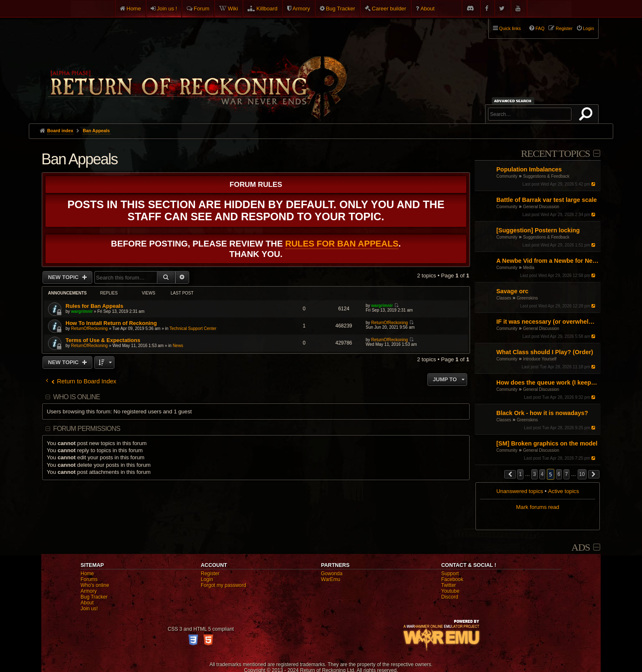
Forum (202, 9)
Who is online (76, 397)
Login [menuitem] (589, 28)
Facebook (452, 579)
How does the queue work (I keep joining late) (547, 383)
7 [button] (567, 474)
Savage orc (512, 291)
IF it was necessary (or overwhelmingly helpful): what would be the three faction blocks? (547, 322)
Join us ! (167, 9)
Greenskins (527, 298)
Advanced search (514, 101)
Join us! (89, 609)
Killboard (267, 9)
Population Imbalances (529, 169)
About (427, 9)
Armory (301, 9)
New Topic (64, 277)
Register (210, 574)
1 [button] (520, 474)
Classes (504, 298)
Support (450, 574)
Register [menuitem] (564, 28)
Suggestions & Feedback (546, 176)
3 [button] (535, 474)
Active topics (564, 491)
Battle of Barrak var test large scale (547, 200)
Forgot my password (224, 585)
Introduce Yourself (540, 359)
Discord (450, 597)
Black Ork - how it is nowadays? (542, 413)
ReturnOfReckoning (89, 328)
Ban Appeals (79, 159)
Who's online (95, 585)
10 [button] (582, 474)
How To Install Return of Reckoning (111, 323)
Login (207, 579)
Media (529, 268)
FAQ (540, 28)
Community (507, 176)
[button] (510, 474)
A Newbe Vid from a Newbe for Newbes (547, 261)
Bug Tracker (341, 9)
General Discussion (541, 207)
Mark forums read (537, 507)
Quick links (510, 28)
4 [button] (542, 474)
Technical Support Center (193, 328)
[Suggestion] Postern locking (538, 230)
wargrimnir (82, 311)
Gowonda (332, 574)
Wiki (233, 9)
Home (134, 9)
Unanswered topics (520, 491)
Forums (89, 579)
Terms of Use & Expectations (103, 340)
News (178, 346)
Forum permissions (87, 429)
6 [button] (559, 474)
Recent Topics (555, 154)
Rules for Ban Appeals (342, 243)
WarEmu (331, 579)
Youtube (450, 591)
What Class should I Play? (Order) (545, 352)
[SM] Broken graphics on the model (547, 443)
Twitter (449, 585)
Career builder (389, 9)
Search (587, 116)
